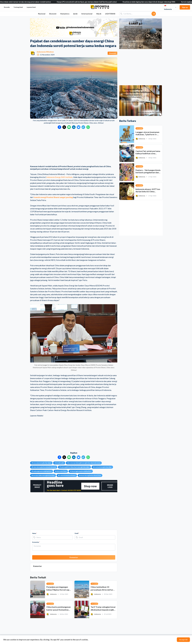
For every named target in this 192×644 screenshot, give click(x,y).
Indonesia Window (45, 52)
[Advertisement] (74, 147)
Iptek (75, 14)
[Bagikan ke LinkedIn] (74, 127)
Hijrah (99, 14)
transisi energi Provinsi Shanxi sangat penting (53, 197)
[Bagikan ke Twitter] (64, 127)
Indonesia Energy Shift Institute (60, 177)
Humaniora (65, 14)
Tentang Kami (18, 7)
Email (77, 533)
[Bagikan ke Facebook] (59, 127)
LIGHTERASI (110, 14)
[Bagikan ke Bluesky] (79, 127)
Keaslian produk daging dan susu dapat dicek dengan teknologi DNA (153, 2)
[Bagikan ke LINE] (69, 127)
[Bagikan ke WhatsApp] (88, 127)
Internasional (87, 14)
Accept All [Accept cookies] (183, 640)
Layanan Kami (31, 7)
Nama (35, 533)
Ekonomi (53, 14)
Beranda (7, 7)
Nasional (42, 14)
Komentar (36, 542)
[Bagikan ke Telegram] (83, 127)
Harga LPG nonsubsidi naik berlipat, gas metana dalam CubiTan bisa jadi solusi (91, 2)
